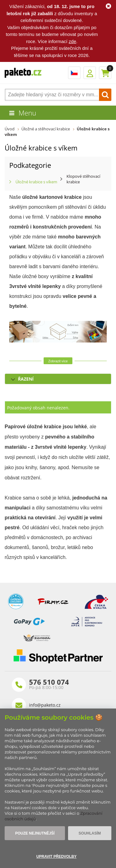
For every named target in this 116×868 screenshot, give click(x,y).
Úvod (10, 129)
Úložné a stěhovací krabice (46, 129)
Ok (108, 6)
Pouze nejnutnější (35, 833)
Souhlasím (90, 833)
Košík (105, 73)
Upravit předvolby (57, 857)
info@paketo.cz (45, 705)
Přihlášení (90, 73)
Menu (27, 113)
